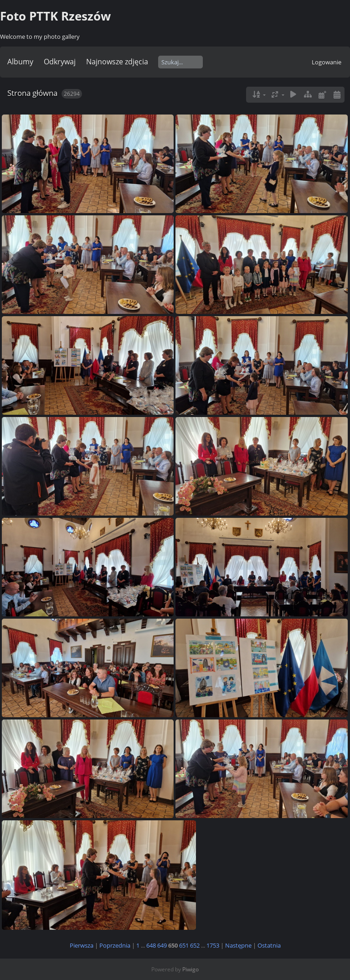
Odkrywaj (60, 62)
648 (151, 945)
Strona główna (32, 93)
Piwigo (190, 969)
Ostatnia (269, 945)
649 (162, 945)
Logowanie (327, 62)
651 (184, 945)
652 (195, 945)
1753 (213, 945)
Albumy (20, 62)
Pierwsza (82, 945)
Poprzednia (115, 945)
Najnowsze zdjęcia (117, 62)
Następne (238, 945)
